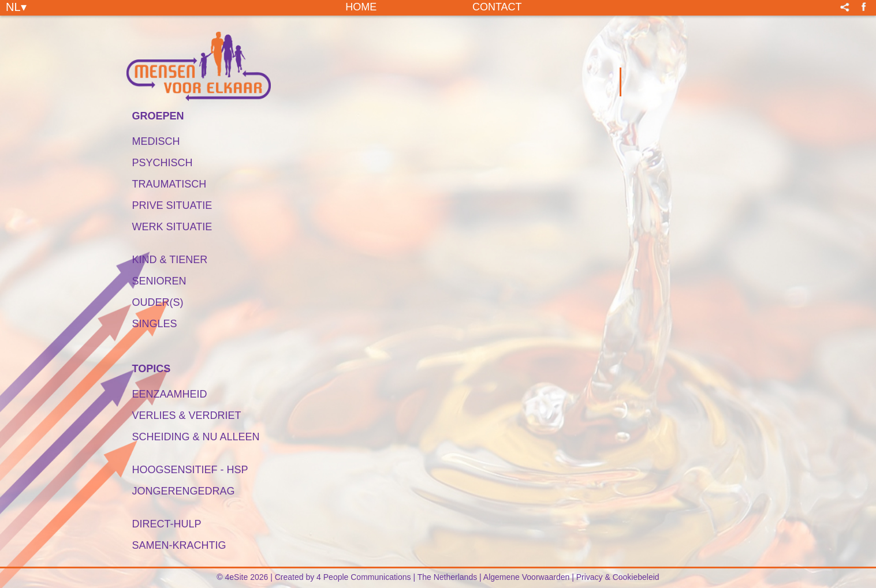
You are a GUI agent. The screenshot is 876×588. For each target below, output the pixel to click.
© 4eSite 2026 (242, 577)
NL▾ (16, 6)
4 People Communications (364, 577)
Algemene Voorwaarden (526, 577)
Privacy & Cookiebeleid (618, 577)
